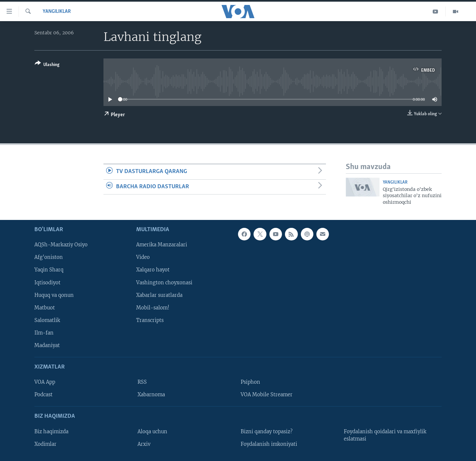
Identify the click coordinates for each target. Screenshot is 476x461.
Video (143, 258)
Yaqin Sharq (49, 270)
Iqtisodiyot (47, 283)
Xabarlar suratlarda (159, 295)
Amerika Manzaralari (162, 245)
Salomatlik (47, 320)
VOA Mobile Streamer (267, 395)
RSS (142, 382)
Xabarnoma (151, 395)
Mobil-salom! (153, 308)
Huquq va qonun (54, 295)
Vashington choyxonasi (164, 283)
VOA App (45, 382)
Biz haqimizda (51, 432)
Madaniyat (47, 345)
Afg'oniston (49, 258)
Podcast (43, 395)
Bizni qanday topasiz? (267, 432)
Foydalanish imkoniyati (269, 444)
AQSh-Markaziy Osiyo (61, 245)
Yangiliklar (57, 12)
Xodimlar (45, 444)
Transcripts (150, 320)
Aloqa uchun (152, 432)
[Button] (47, 65)
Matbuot (45, 308)
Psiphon (250, 382)
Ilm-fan (44, 333)
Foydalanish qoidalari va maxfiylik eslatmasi (385, 435)
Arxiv (144, 444)
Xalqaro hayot (153, 270)
